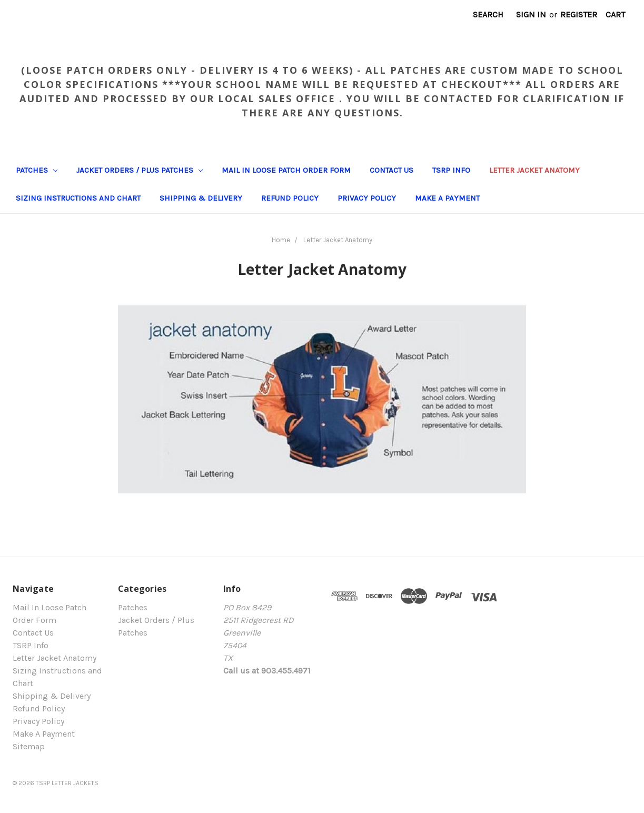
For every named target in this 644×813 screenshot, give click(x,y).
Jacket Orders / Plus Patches (140, 170)
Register (579, 14)
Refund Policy (290, 198)
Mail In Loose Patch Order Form (286, 170)
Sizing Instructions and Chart (78, 198)
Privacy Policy (367, 198)
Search (488, 14)
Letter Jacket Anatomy (534, 170)
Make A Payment (447, 198)
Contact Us (392, 170)
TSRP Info (451, 170)
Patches (37, 170)
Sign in (531, 14)
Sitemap (29, 746)
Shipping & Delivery (201, 198)
